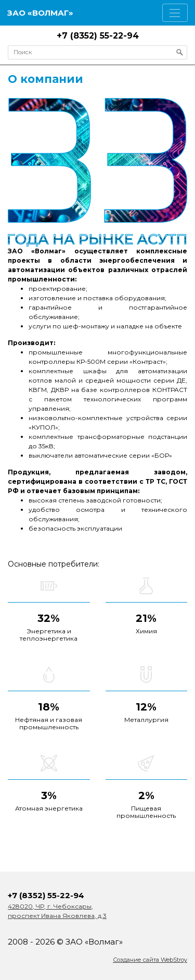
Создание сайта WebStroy (150, 960)
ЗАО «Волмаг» (40, 13)
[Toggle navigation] (175, 13)
